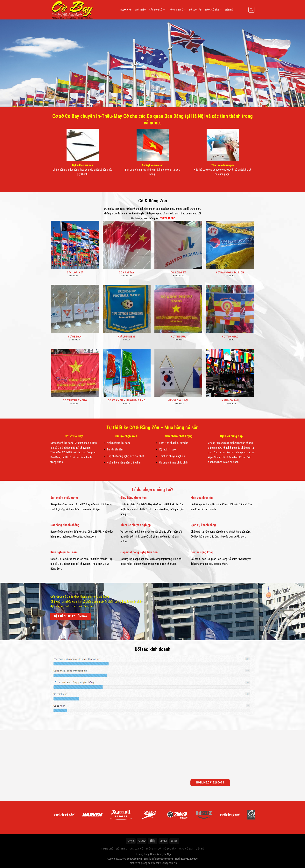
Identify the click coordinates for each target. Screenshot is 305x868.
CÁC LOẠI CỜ (157, 10)
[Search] (251, 10)
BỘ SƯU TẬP (195, 10)
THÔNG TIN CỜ (177, 10)
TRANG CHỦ (126, 10)
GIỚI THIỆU (140, 10)
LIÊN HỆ (229, 10)
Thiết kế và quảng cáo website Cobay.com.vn (153, 863)
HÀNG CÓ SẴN (213, 10)
